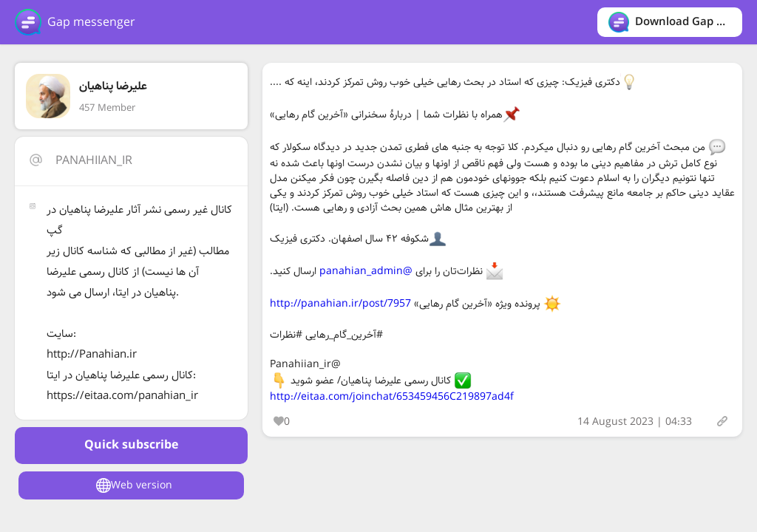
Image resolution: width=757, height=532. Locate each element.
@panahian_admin (366, 271)
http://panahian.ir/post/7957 (340, 304)
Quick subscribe (131, 445)
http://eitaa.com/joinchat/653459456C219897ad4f (392, 397)
